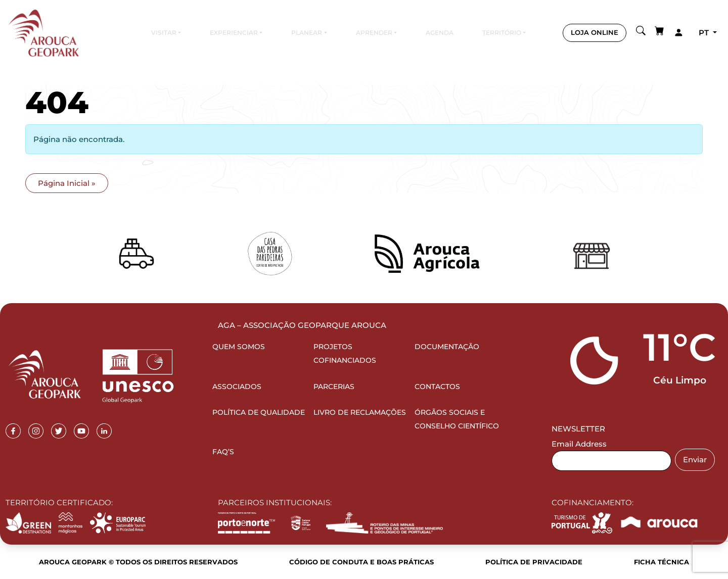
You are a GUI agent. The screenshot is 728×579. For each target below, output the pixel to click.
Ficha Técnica (662, 562)
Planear (307, 33)
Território (502, 33)
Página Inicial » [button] (67, 183)
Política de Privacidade (534, 562)
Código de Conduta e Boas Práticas (361, 562)
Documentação (447, 347)
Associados (237, 387)
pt (705, 33)
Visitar (164, 33)
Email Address (579, 444)
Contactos (437, 387)
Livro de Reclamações (360, 412)
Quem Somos (239, 347)
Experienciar (234, 33)
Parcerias (334, 387)
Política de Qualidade (259, 412)
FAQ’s (223, 452)
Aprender (374, 33)
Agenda (440, 33)
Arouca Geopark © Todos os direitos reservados (138, 562)
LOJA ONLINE (595, 32)
